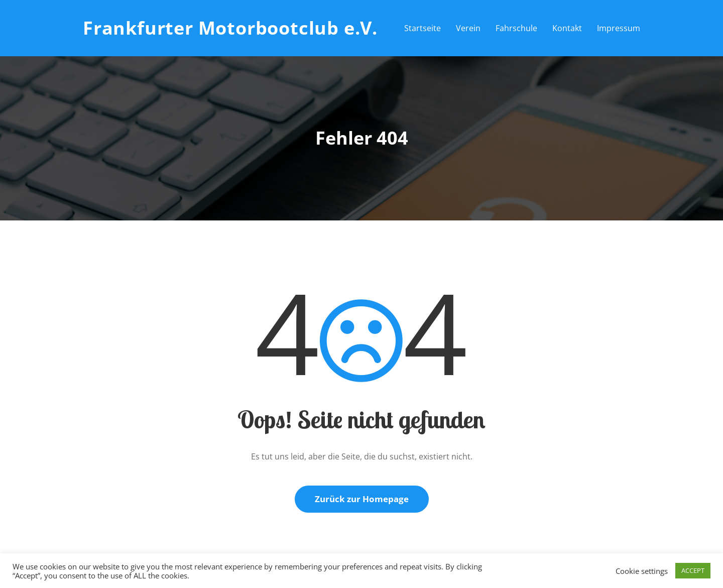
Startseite (423, 28)
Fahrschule (516, 28)
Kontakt (567, 28)
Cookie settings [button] (642, 571)
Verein (468, 28)
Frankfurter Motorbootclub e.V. (230, 28)
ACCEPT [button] (693, 570)
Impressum (619, 28)
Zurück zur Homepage (362, 499)
